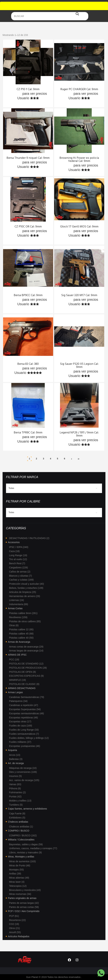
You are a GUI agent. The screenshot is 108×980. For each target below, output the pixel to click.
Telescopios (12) (18, 886)
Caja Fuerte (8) (17, 813)
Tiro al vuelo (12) (18, 559)
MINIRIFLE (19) (17, 680)
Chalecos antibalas (18, 822)
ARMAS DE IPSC (17, 655)
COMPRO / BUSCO (19, 831)
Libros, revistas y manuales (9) (25, 852)
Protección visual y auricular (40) (26, 584)
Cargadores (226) (19, 568)
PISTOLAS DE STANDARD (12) (26, 664)
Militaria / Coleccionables (21, 840)
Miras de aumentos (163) (22, 861)
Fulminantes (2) (17, 792)
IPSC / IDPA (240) (19, 547)
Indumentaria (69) (19, 604)
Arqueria (12, 750)
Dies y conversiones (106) (23, 772)
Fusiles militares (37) (20, 742)
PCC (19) (14, 660)
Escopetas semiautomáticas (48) (26, 713)
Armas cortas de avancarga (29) (26, 647)
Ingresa (15, 94)
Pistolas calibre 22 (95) (21, 629)
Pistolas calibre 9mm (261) (23, 613)
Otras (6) (14, 625)
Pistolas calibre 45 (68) (21, 634)
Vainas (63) (15, 784)
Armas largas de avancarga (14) (26, 651)
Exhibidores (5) (17, 818)
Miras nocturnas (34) (20, 894)
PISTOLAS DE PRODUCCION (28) (28, 668)
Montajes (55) (16, 870)
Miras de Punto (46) (20, 866)
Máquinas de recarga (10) (23, 768)
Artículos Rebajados (19, 936)
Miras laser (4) (17, 882)
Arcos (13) (15, 755)
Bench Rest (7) (17, 563)
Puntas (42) (15, 796)
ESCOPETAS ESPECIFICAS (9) (26, 676)
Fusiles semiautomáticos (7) (24, 734)
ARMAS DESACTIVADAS (22, 688)
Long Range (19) (18, 555)
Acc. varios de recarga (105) (24, 780)
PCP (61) (14, 916)
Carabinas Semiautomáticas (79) (27, 697)
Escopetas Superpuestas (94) (25, 709)
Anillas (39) (15, 874)
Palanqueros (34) (18, 701)
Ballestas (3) (16, 759)
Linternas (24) (16, 600)
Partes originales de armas (22, 898)
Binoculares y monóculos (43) (25, 890)
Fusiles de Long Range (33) (24, 730)
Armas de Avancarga (19, 642)
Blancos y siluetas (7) (20, 576)
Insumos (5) (15, 776)
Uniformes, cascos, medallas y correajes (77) (33, 848)
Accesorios (14, 542)
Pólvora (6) (15, 788)
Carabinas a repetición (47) (24, 705)
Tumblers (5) (16, 805)
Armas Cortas (15, 608)
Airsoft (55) (15, 932)
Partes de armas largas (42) (24, 903)
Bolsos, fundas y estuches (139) (26, 588)
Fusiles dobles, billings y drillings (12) (29, 738)
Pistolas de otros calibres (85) (25, 621)
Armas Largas (15, 692)
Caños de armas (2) (20, 572)
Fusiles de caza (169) (21, 726)
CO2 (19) (14, 924)
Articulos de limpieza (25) (23, 592)
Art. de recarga (16, 763)
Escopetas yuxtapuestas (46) (25, 746)
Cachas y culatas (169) (21, 580)
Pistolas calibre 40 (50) (21, 638)
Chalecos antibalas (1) (21, 827)
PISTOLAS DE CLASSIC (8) (24, 684)
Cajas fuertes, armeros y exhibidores (27, 809)
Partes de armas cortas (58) (24, 907)
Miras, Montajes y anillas (21, 857)
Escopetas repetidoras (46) (23, 718)
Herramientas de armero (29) (25, 596)
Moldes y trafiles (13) (20, 801)
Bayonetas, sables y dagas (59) (26, 844)
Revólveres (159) (18, 617)
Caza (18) (14, 551)
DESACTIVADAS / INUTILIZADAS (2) (29, 538)
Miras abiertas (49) (19, 878)
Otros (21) (14, 928)
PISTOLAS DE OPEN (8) (22, 672)
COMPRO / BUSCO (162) (23, 835)
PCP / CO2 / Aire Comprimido (24, 911)
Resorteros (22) (17, 920)
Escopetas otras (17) (20, 721)
